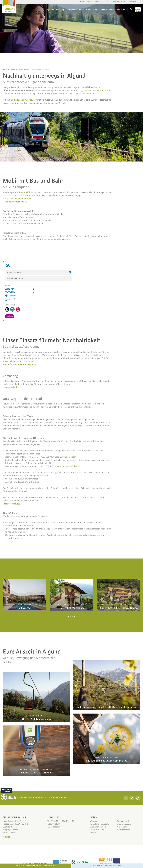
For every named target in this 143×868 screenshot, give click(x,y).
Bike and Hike (90, 404)
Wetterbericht (123, 821)
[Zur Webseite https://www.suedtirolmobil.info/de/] (8, 265)
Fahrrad (100, 91)
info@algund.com (10, 830)
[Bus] (12, 309)
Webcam (94, 821)
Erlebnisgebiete (102, 2)
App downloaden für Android (18, 199)
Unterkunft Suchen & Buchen (107, 866)
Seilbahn (87, 91)
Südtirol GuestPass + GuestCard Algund (36, 866)
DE (19, 6)
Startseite (6, 69)
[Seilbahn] (18, 309)
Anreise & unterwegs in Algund (20, 69)
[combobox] (39, 272)
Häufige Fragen (124, 830)
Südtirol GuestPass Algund (23, 100)
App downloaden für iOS (16, 202)
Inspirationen (86, 2)
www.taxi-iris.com (68, 457)
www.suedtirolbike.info (70, 466)
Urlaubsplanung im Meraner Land (126, 2)
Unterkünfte (122, 827)
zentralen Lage (70, 87)
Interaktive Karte (97, 830)
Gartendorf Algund (98, 827)
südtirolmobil (21, 192)
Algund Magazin (124, 824)
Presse (93, 833)
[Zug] (7, 309)
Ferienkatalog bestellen (100, 824)
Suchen (10, 316)
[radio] (10, 296)
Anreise (6, 837)
